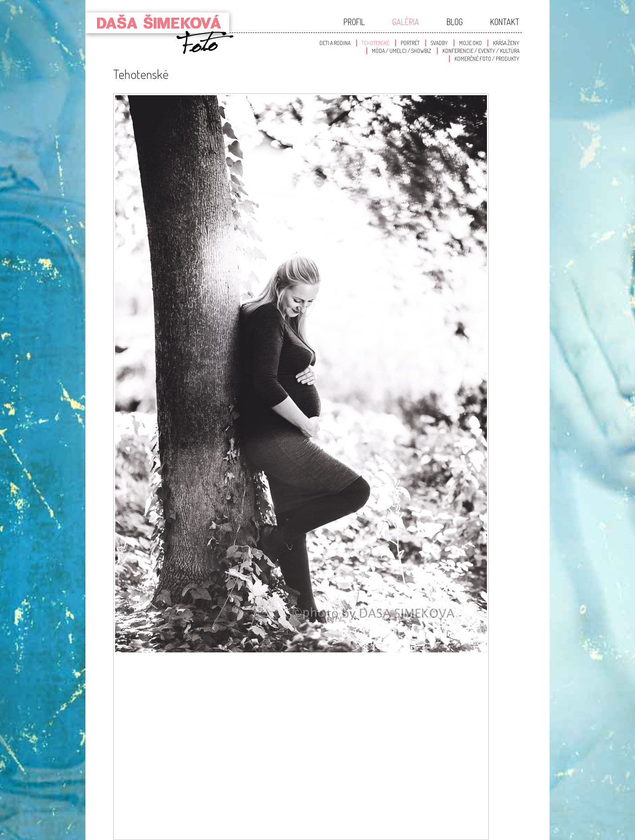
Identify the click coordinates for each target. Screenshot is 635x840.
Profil (354, 22)
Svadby (439, 43)
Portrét (410, 43)
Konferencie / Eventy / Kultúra (481, 51)
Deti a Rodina (335, 43)
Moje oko (470, 43)
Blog (455, 22)
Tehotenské (376, 43)
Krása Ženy (506, 43)
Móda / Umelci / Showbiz (402, 51)
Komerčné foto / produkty (487, 59)
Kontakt (505, 22)
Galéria (406, 22)
